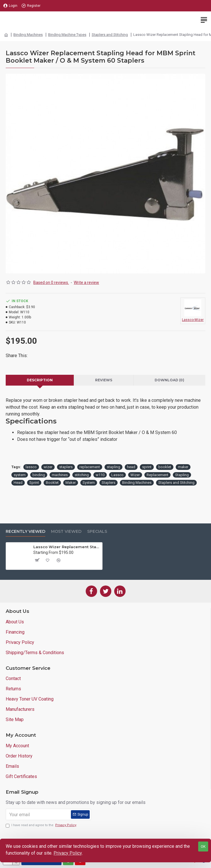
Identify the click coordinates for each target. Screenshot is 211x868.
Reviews (104, 380)
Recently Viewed (25, 532)
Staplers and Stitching (110, 35)
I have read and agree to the (41, 825)
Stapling (182, 475)
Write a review (86, 282)
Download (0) (169, 380)
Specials (97, 532)
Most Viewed (66, 532)
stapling (113, 467)
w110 (100, 475)
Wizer (135, 475)
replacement (90, 467)
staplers (66, 467)
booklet (165, 467)
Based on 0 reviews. (51, 282)
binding (39, 475)
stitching (82, 475)
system (20, 475)
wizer (48, 467)
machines (60, 475)
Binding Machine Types (67, 35)
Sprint (34, 483)
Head (18, 483)
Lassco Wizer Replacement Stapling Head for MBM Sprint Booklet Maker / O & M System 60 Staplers (67, 547)
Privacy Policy (68, 853)
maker (183, 467)
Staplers (108, 483)
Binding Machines (28, 35)
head (131, 467)
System (89, 483)
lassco (31, 467)
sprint (147, 467)
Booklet (52, 483)
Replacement (157, 475)
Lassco (117, 475)
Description (40, 380)
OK (203, 846)
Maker (71, 483)
